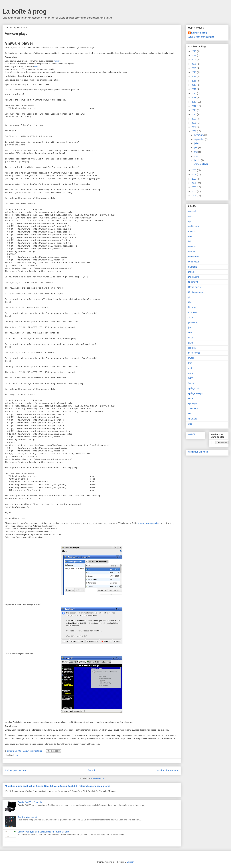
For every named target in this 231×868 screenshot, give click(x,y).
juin (196, 148)
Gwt (190, 302)
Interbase (193, 312)
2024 (194, 55)
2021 (194, 68)
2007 (194, 127)
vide (36, 66)
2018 (194, 81)
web (190, 424)
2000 (194, 191)
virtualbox (193, 419)
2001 (194, 187)
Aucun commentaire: (33, 751)
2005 (194, 170)
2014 (194, 98)
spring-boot (194, 388)
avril (196, 156)
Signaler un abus (198, 452)
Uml (190, 414)
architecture (194, 226)
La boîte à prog (25, 11)
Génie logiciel (195, 287)
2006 (194, 131)
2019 (194, 77)
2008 (194, 123)
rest (190, 368)
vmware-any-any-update (149, 523)
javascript (193, 323)
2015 (194, 93)
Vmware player (17, 34)
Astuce (191, 231)
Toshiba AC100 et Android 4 (30, 802)
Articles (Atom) (98, 778)
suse (190, 398)
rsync (191, 373)
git (189, 297)
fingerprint (193, 282)
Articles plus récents (16, 771)
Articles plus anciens (167, 771)
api (190, 221)
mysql (191, 358)
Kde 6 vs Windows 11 (27, 817)
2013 (194, 102)
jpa (190, 327)
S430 (191, 378)
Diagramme (194, 277)
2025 (194, 51)
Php (190, 363)
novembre (199, 135)
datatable (193, 267)
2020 (194, 72)
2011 (194, 110)
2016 (194, 89)
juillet (197, 143)
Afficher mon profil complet (201, 37)
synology (192, 403)
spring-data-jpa (195, 393)
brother (192, 252)
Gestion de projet (196, 292)
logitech (192, 348)
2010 (194, 114)
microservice (194, 353)
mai (196, 152)
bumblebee (194, 257)
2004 (194, 174)
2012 (194, 106)
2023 (194, 60)
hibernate (193, 307)
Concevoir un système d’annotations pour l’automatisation (43, 832)
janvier (198, 160)
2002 (194, 183)
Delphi (191, 272)
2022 (194, 64)
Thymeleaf (193, 409)
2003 (194, 179)
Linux (16, 755)
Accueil (91, 771)
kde (190, 333)
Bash (191, 236)
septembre (199, 139)
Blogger (130, 862)
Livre (190, 343)
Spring (191, 383)
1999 (194, 196)
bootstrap (193, 247)
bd (189, 241)
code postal (194, 262)
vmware (57, 61)
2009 (194, 119)
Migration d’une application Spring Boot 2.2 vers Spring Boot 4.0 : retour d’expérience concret (57, 786)
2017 (194, 85)
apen (191, 216)
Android (192, 211)
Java (190, 317)
